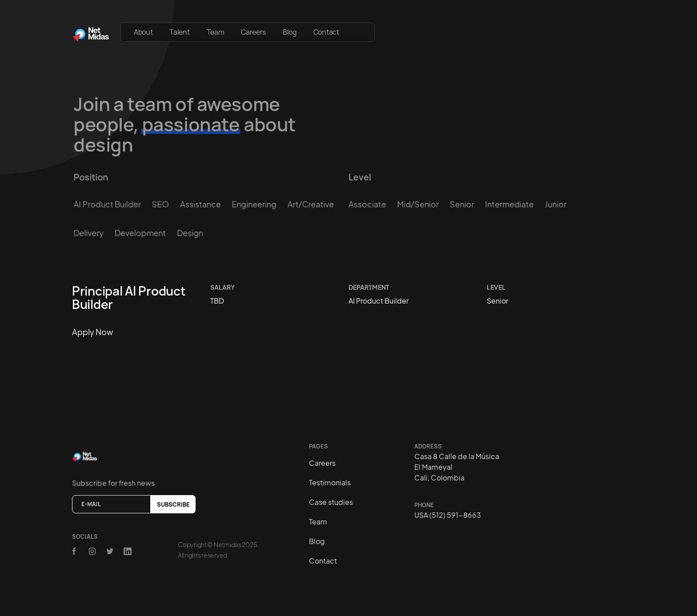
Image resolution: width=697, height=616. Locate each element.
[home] (91, 32)
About (143, 32)
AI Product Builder (107, 204)
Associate (367, 204)
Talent (179, 32)
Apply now (92, 332)
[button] (361, 28)
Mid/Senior (418, 204)
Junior (555, 204)
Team (216, 32)
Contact (326, 32)
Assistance (200, 204)
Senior (462, 204)
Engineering (254, 204)
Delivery (89, 233)
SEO (161, 204)
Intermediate (509, 204)
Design (190, 233)
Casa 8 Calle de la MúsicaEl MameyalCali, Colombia (457, 467)
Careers (253, 32)
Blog (290, 32)
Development (140, 233)
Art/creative (311, 204)
